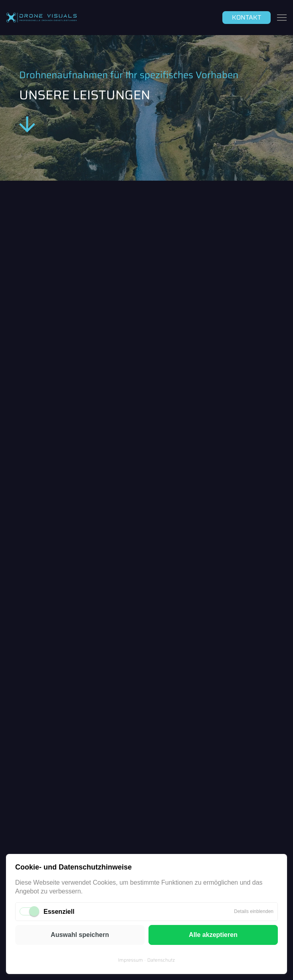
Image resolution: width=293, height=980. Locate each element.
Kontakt (246, 17)
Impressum (131, 960)
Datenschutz (161, 960)
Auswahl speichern (80, 935)
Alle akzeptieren (213, 935)
